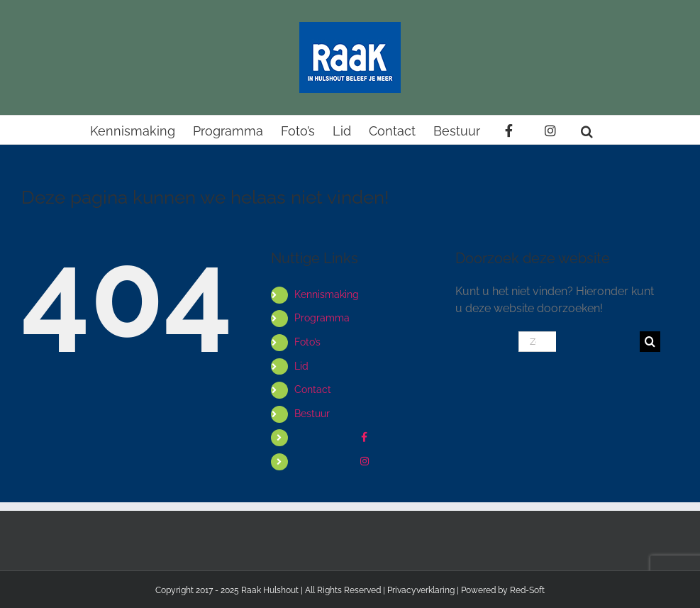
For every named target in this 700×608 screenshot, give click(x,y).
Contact (313, 389)
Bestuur (312, 414)
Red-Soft (527, 590)
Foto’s (307, 342)
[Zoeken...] (537, 342)
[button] (587, 130)
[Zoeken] (650, 342)
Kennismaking (327, 294)
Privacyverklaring (421, 590)
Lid (301, 366)
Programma (322, 318)
